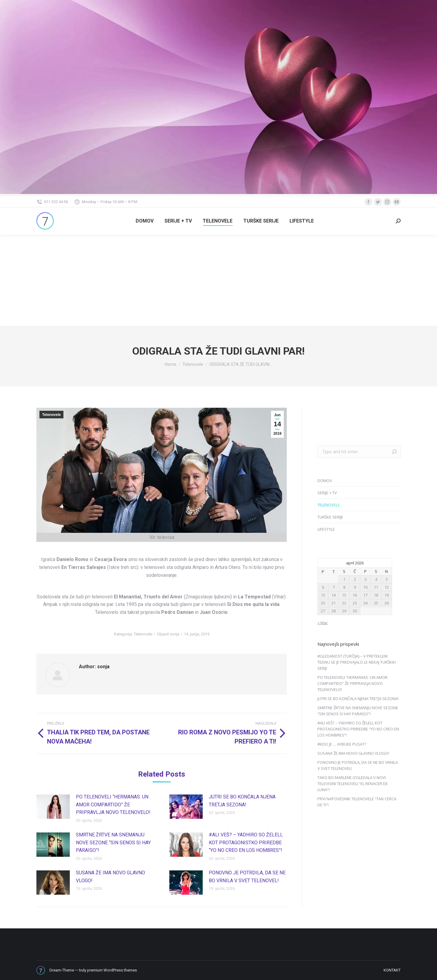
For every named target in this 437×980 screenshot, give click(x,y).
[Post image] (53, 807)
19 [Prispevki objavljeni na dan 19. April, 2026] (387, 595)
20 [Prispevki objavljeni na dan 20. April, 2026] (323, 603)
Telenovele (51, 415)
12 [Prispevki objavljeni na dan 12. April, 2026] (387, 587)
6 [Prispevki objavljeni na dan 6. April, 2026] (323, 587)
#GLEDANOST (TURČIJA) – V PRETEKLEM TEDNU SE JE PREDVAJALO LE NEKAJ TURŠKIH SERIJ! (357, 662)
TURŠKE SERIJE (330, 517)
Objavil (168, 634)
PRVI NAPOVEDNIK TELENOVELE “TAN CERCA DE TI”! (357, 802)
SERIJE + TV (327, 493)
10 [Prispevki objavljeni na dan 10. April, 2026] (365, 587)
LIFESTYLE (326, 529)
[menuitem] (145, 221)
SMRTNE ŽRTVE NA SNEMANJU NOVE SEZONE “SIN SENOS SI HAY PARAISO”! (113, 842)
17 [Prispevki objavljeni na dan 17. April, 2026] (365, 595)
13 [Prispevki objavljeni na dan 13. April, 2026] (323, 595)
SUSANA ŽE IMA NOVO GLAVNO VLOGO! (110, 877)
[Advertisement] (218, 280)
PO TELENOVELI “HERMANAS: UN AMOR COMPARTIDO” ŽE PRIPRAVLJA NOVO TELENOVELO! (113, 805)
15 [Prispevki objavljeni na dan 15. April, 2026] (344, 595)
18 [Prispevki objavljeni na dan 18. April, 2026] (376, 595)
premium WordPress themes (112, 970)
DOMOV (325, 481)
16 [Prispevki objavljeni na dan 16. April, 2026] (355, 595)
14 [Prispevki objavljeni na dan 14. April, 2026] (334, 595)
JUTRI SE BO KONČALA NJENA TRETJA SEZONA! (242, 801)
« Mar (323, 623)
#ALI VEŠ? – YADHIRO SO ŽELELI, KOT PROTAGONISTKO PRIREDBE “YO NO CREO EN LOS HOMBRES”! (246, 842)
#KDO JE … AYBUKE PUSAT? (342, 744)
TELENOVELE (329, 505)
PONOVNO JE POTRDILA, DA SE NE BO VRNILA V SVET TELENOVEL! (247, 877)
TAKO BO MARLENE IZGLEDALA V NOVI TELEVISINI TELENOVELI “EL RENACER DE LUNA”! (353, 784)
